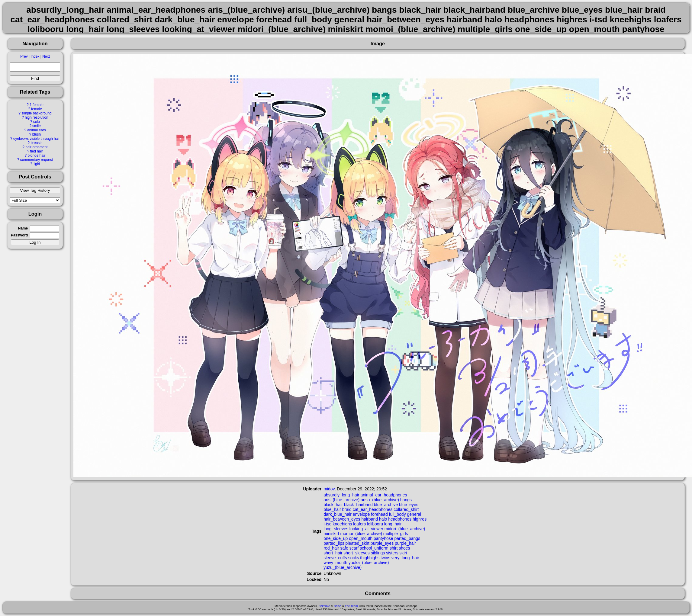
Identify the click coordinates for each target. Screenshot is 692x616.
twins (385, 558)
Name (23, 228)
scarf (354, 548)
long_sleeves (336, 529)
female (37, 109)
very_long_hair (405, 558)
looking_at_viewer (366, 529)
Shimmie (324, 606)
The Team (351, 606)
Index (35, 56)
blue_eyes (409, 505)
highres (420, 519)
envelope (361, 514)
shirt (394, 548)
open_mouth (361, 538)
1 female (37, 105)
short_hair (333, 553)
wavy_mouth (335, 563)
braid (347, 509)
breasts (36, 143)
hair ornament (36, 147)
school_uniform (374, 548)
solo (37, 122)
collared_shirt (406, 509)
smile (37, 126)
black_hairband (358, 505)
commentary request (37, 160)
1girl (37, 164)
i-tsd (327, 524)
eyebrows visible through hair (37, 139)
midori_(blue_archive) (405, 529)
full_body (397, 514)
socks (354, 558)
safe (344, 548)
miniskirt (331, 534)
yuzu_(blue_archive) (343, 567)
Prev (24, 56)
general (414, 514)
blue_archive (386, 505)
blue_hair (332, 509)
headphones (400, 519)
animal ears (36, 130)
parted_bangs (407, 538)
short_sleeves (356, 553)
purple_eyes (382, 543)
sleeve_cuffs (335, 558)
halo (383, 519)
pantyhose (383, 538)
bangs (406, 500)
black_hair (333, 505)
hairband (370, 519)
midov (329, 489)
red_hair (331, 548)
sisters (392, 553)
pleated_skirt (357, 543)
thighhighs (370, 558)
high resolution (36, 117)
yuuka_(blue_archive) (369, 563)
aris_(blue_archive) (341, 500)
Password (19, 235)
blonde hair (37, 156)
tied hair (37, 151)
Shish (338, 606)
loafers (359, 524)
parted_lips (334, 543)
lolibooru (375, 524)
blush (37, 134)
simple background (37, 113)
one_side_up (336, 538)
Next (46, 56)
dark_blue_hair (338, 514)
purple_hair (405, 543)
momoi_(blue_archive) (361, 534)
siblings (378, 553)
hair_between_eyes (342, 519)
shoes (404, 548)
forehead (379, 514)
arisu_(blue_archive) (380, 500)
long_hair (393, 524)
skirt (404, 553)
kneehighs (343, 524)
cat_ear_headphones (373, 509)
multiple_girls (396, 534)
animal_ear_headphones (384, 495)
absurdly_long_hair (341, 495)
